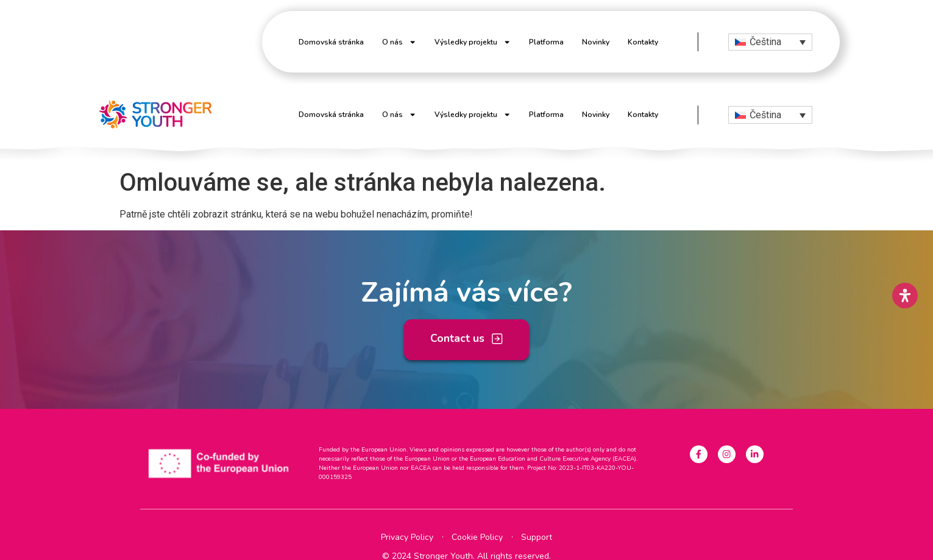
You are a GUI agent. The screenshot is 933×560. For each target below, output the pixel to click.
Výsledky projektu (473, 42)
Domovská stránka (331, 42)
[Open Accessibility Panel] (905, 296)
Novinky (596, 42)
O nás (399, 42)
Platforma (546, 42)
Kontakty (643, 42)
